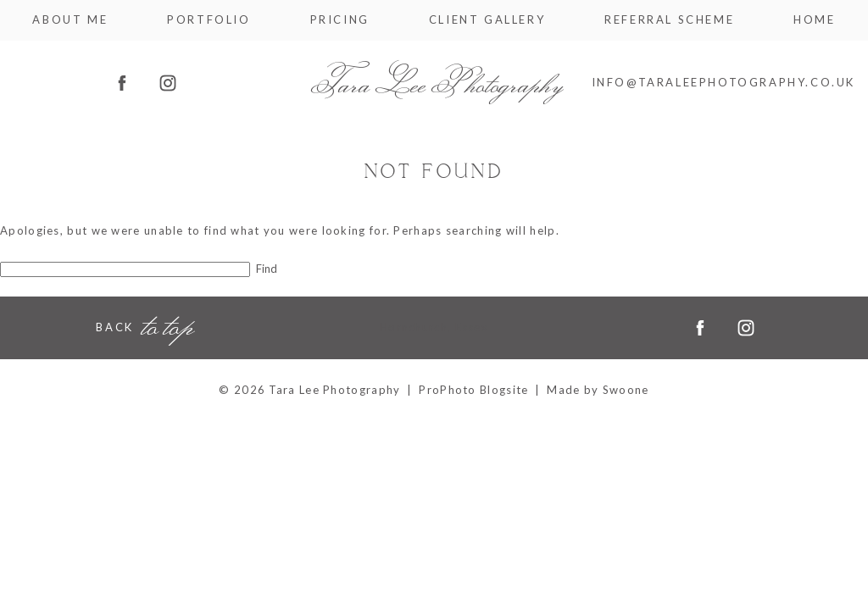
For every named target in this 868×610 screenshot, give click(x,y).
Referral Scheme (669, 20)
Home (814, 20)
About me (70, 20)
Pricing (340, 20)
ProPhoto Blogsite (473, 390)
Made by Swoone (598, 390)
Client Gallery (487, 20)
